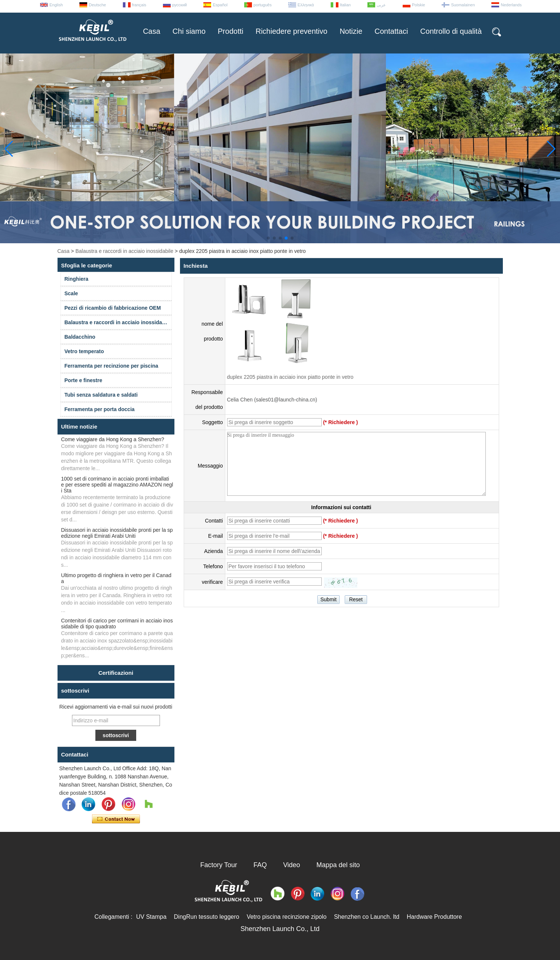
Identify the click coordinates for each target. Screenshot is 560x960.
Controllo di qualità (451, 31)
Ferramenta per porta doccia (100, 409)
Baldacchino (80, 337)
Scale (71, 293)
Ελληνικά (306, 5)
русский (179, 5)
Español (220, 5)
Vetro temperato (84, 351)
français (139, 5)
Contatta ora (116, 819)
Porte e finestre (83, 380)
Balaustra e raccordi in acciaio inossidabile (124, 251)
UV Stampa (151, 917)
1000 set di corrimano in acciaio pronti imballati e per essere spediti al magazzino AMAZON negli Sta (117, 485)
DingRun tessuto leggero (207, 917)
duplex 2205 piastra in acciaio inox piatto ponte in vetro (290, 377)
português (263, 5)
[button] (268, 238)
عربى (381, 5)
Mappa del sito (338, 865)
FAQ (260, 865)
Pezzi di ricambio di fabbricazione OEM (113, 308)
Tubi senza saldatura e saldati (101, 395)
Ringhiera (77, 279)
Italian (345, 5)
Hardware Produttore (434, 917)
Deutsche (97, 5)
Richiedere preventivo (292, 31)
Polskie (418, 5)
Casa (152, 31)
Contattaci (391, 31)
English (56, 5)
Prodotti (231, 31)
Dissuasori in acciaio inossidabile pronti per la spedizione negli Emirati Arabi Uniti (117, 533)
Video (292, 865)
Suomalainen (463, 5)
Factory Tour (219, 865)
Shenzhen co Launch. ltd (367, 917)
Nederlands (511, 5)
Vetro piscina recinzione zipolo (287, 917)
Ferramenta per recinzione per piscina (112, 366)
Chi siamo (189, 31)
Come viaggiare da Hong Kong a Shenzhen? (113, 439)
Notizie (351, 31)
